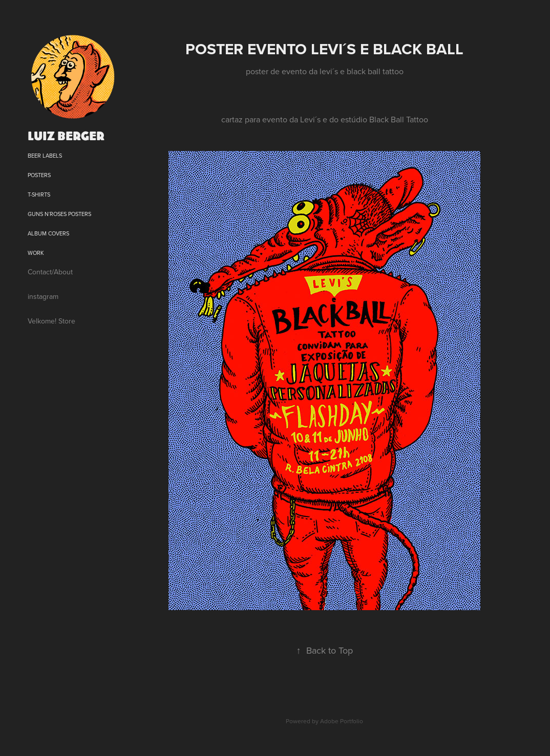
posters (39, 175)
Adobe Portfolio (342, 721)
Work (36, 253)
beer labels (45, 156)
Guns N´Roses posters (59, 214)
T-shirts (39, 195)
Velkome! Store (51, 321)
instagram (43, 296)
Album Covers (48, 233)
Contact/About (50, 272)
